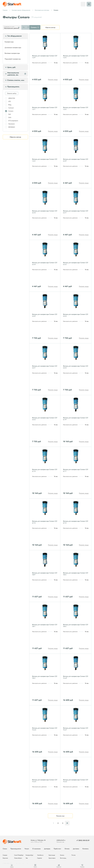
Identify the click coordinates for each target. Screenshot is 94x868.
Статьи (5, 849)
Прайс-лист (57, 849)
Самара (5, 855)
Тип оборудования (14, 36)
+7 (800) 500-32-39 (83, 840)
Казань (62, 855)
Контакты (86, 849)
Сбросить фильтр (50, 27)
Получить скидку (53, 80)
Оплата (67, 849)
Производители (16, 849)
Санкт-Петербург (19, 855)
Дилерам (47, 849)
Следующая (67, 823)
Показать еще (60, 816)
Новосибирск (18, 858)
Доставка (76, 849)
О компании (36, 849)
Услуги (27, 849)
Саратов (39, 858)
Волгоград (63, 858)
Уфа (27, 858)
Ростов (73, 855)
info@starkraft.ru (61, 840)
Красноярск (52, 858)
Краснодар (52, 855)
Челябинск (40, 855)
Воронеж (5, 858)
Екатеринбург (30, 855)
